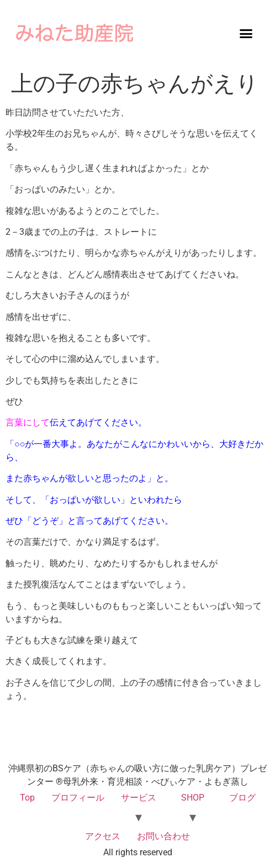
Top (27, 798)
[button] (246, 33)
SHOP (193, 798)
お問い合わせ (163, 836)
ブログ (242, 798)
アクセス (103, 836)
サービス (139, 798)
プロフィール (78, 798)
